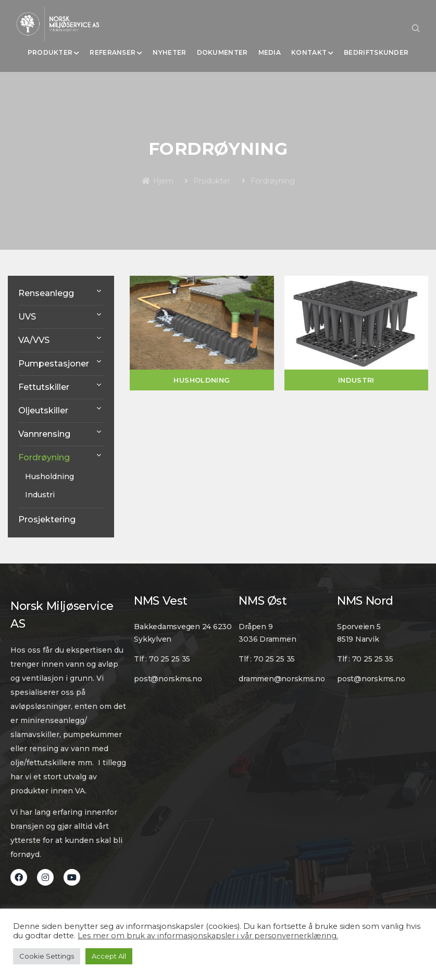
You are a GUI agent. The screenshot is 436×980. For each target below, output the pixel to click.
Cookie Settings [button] (47, 956)
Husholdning (49, 476)
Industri (40, 495)
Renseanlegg (46, 293)
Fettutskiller (44, 387)
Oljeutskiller (43, 411)
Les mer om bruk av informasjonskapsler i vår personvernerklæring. (208, 936)
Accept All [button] (109, 956)
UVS (27, 317)
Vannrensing (44, 434)
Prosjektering (47, 519)
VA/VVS (34, 340)
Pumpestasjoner (54, 364)
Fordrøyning (44, 457)
